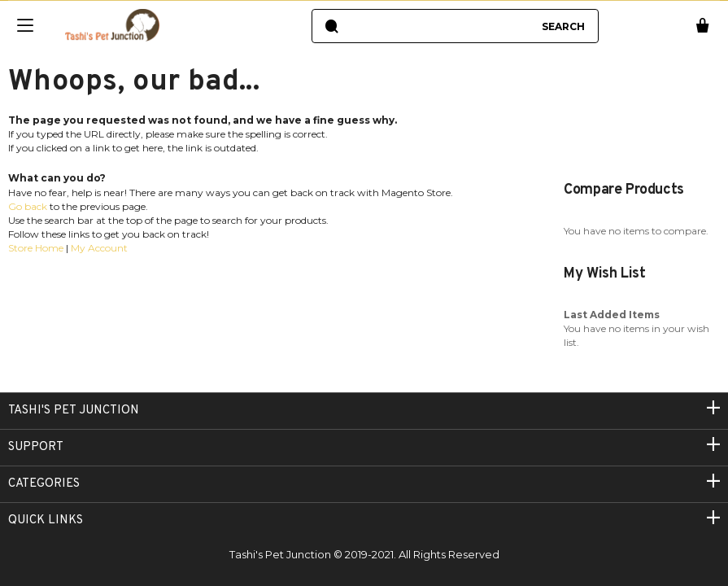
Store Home (36, 248)
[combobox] (439, 26)
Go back (28, 206)
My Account (99, 248)
